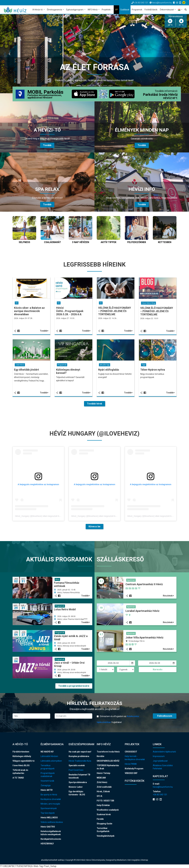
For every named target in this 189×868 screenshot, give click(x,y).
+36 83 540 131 (160, 795)
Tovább (44, 331)
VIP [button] (116, 10)
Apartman (131, 580)
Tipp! (144, 365)
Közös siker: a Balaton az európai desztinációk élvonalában (29, 311)
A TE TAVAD (18, 778)
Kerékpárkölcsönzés (51, 839)
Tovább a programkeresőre (74, 686)
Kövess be (94, 526)
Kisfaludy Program (134, 769)
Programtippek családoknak (48, 775)
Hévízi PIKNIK (131, 764)
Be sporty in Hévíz (49, 795)
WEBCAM (101, 778)
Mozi (57, 579)
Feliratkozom (165, 716)
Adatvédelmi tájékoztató (164, 752)
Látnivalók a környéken (51, 761)
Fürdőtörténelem (21, 752)
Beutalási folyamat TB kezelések (79, 776)
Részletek (168, 596)
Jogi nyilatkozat (160, 761)
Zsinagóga (46, 785)
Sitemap (145, 860)
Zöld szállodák (104, 787)
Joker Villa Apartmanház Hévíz (144, 637)
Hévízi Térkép (103, 773)
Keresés (158, 669)
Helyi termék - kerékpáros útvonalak (135, 758)
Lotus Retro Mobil (65, 609)
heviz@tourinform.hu (163, 787)
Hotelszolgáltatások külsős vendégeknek (51, 833)
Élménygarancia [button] (55, 10)
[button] (180, 10)
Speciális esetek (77, 765)
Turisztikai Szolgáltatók (103, 830)
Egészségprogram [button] (75, 10)
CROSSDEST (131, 752)
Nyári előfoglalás (109, 370)
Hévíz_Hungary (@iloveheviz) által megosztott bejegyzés (41, 516)
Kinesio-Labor (76, 787)
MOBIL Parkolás (45, 94)
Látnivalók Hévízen (49, 756)
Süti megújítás (134, 860)
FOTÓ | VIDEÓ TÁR (105, 801)
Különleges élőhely (22, 756)
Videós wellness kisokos (52, 822)
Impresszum (159, 756)
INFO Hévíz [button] (93, 10)
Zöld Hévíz (20, 365)
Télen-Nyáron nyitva (153, 370)
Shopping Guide (104, 824)
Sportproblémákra (78, 782)
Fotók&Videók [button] (151, 10)
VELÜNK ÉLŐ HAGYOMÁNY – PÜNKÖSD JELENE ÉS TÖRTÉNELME (115, 311)
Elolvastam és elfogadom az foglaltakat (118, 719)
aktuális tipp (105, 365)
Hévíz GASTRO (48, 827)
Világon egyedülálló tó (24, 761)
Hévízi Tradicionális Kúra (80, 761)
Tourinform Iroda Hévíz (108, 752)
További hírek (95, 404)
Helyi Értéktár (103, 805)
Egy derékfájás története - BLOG (77, 793)
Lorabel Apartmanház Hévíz (142, 611)
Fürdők (100, 819)
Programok (62, 365)
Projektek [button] (106, 10)
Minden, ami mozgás (50, 804)
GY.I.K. (100, 796)
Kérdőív (100, 756)
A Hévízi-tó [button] (38, 10)
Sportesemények (49, 808)
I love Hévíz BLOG (21, 765)
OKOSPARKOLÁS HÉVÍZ (108, 761)
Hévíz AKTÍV (47, 790)
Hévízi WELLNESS (49, 818)
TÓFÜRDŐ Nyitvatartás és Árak (108, 767)
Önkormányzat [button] (167, 10)
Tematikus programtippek (48, 767)
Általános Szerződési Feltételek (163, 767)
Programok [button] (137, 10)
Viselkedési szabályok (108, 810)
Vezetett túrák (47, 781)
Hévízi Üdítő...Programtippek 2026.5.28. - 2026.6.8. (70, 311)
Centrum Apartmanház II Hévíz (144, 584)
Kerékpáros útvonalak (51, 799)
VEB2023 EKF (131, 773)
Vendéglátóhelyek (106, 836)
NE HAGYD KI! (47, 752)
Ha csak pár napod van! (80, 752)
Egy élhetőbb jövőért (27, 370)
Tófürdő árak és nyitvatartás (20, 772)
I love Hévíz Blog (148, 303)
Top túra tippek (48, 813)
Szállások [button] (125, 10)
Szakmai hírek (104, 814)
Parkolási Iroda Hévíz (160, 95)
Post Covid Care (76, 770)
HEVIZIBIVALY (47, 844)
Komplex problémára (79, 756)
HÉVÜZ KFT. (170, 98)
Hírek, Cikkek (103, 791)
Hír (17, 303)
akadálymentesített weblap (53, 860)
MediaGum (122, 860)
